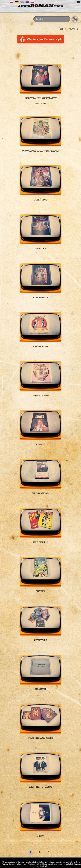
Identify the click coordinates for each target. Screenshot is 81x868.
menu (4, 6)
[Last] (58, 852)
